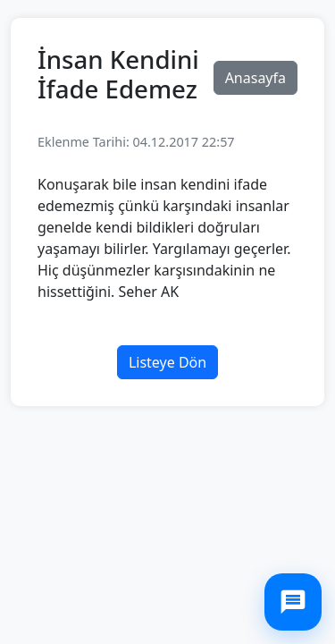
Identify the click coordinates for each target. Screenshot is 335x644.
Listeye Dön (167, 362)
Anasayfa (255, 78)
